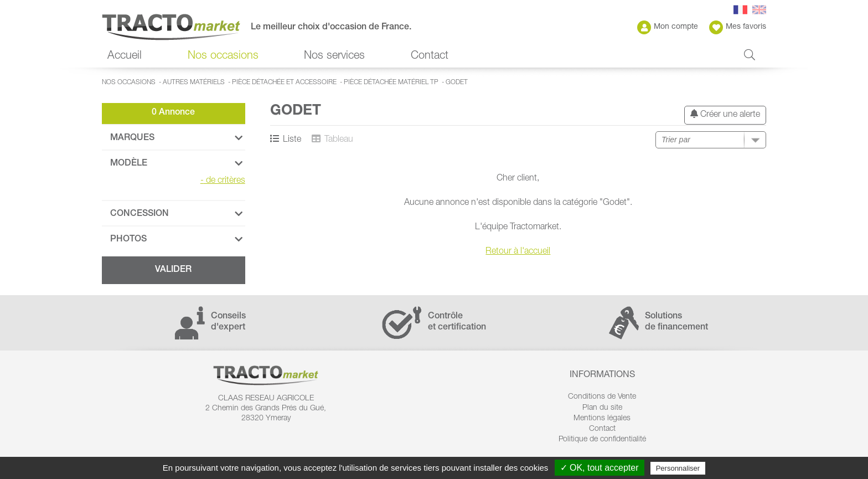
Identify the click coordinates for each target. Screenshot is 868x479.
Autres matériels (194, 83)
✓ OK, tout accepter (600, 468)
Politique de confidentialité (602, 440)
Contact (430, 56)
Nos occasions (223, 56)
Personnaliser (678, 468)
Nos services (334, 56)
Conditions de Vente (602, 397)
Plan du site (602, 408)
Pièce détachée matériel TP (391, 83)
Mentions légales (602, 419)
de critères (223, 181)
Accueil (125, 56)
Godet (457, 83)
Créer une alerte (725, 114)
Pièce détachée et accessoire (284, 83)
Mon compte (668, 27)
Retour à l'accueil (518, 252)
